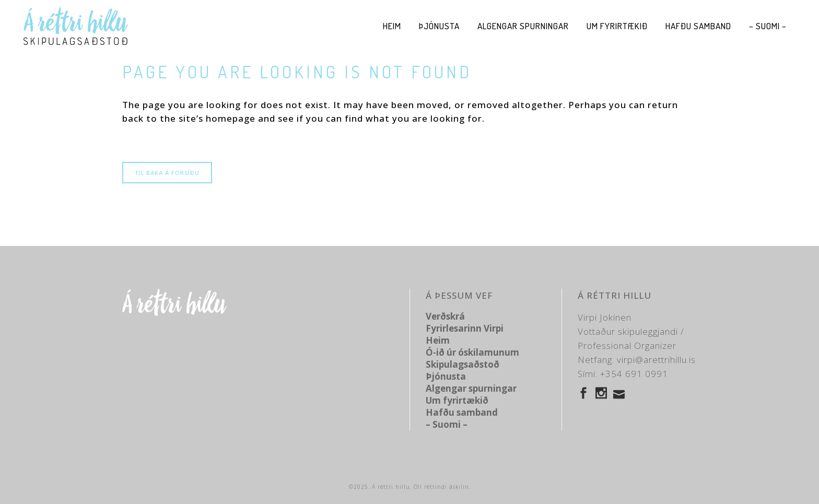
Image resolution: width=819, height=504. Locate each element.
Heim (438, 340)
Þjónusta (446, 376)
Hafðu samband (462, 412)
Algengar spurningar (471, 388)
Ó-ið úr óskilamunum (472, 352)
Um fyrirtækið (457, 400)
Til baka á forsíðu (167, 173)
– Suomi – (447, 424)
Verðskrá (445, 316)
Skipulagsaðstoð (463, 364)
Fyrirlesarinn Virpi (465, 328)
